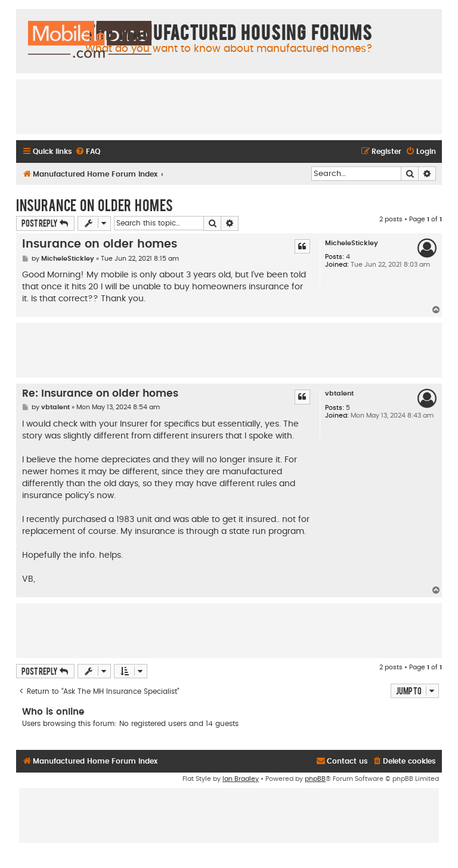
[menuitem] (88, 152)
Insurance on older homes (95, 205)
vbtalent (339, 393)
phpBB (315, 779)
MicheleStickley (352, 243)
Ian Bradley (241, 779)
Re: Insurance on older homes (100, 394)
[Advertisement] (229, 106)
